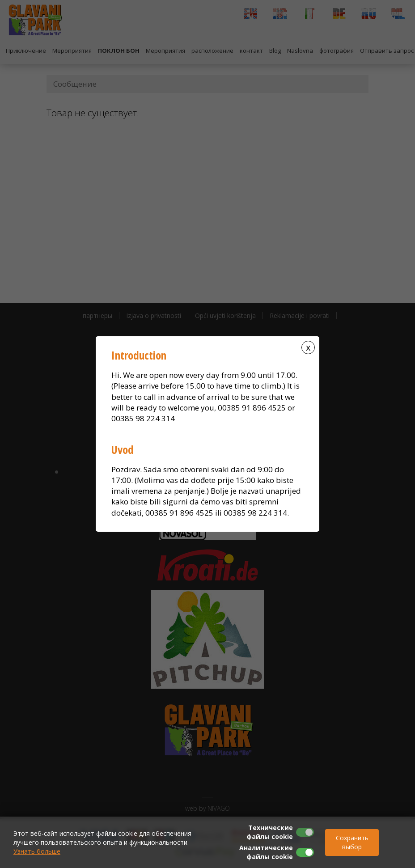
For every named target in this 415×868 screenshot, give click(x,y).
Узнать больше (37, 851)
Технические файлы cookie (270, 832)
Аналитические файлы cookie (266, 852)
